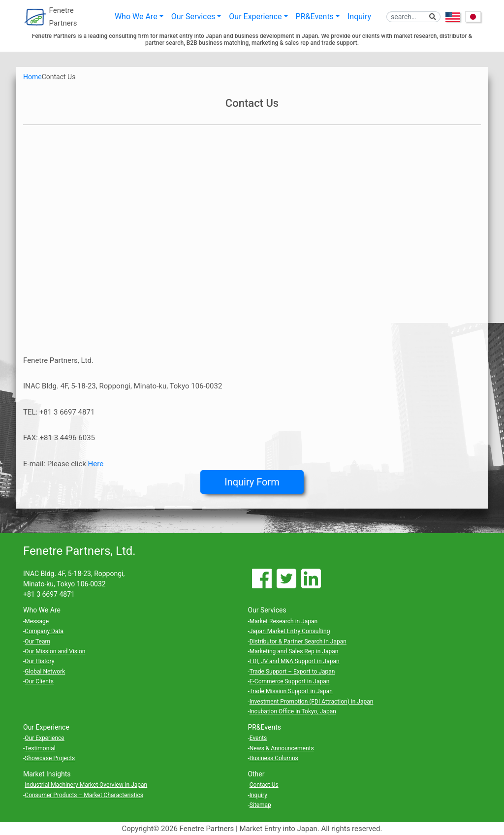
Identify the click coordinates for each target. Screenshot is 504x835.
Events (258, 738)
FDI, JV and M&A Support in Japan (295, 661)
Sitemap (260, 805)
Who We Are (136, 17)
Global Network (45, 672)
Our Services (193, 17)
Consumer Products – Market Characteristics (84, 795)
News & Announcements (282, 748)
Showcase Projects (50, 758)
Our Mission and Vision (55, 651)
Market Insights (47, 774)
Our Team (37, 642)
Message (37, 621)
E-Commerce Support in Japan (290, 681)
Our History (39, 661)
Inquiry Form (252, 482)
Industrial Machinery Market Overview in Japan (86, 785)
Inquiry (359, 17)
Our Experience (255, 17)
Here (96, 464)
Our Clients (39, 681)
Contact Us (264, 785)
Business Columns (274, 758)
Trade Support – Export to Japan (292, 672)
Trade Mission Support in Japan (291, 691)
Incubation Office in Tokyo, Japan (293, 711)
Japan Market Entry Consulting (290, 631)
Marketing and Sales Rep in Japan (294, 651)
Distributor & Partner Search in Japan (298, 642)
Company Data (44, 631)
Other (256, 774)
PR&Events (315, 17)
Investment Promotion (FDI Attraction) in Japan (312, 702)
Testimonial (40, 748)
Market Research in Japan (284, 621)
